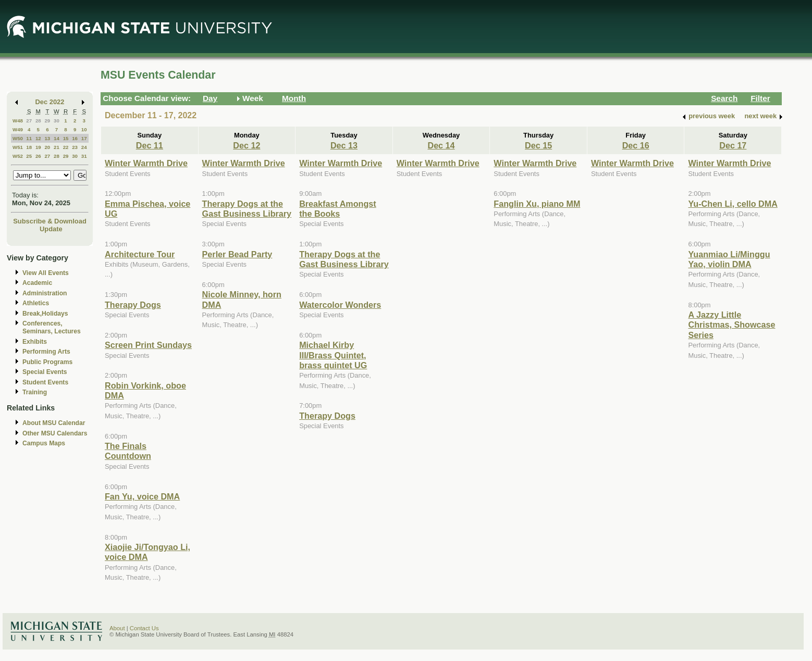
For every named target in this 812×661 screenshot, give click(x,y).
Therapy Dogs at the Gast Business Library (247, 209)
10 (84, 129)
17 (84, 138)
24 (84, 147)
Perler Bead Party (237, 254)
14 (57, 138)
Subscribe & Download (50, 221)
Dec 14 (441, 145)
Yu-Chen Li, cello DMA (733, 204)
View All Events (46, 273)
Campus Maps (44, 443)
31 (84, 156)
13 (47, 138)
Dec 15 (538, 145)
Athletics (36, 303)
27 (29, 121)
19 (38, 147)
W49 (18, 129)
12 (38, 138)
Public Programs (47, 362)
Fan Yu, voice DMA (142, 496)
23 (75, 147)
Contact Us (144, 628)
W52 (18, 156)
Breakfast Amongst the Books (338, 209)
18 (29, 147)
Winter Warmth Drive (146, 163)
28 (38, 121)
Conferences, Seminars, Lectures (52, 327)
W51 (18, 147)
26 (38, 156)
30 (57, 121)
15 (66, 138)
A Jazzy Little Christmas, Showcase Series (731, 325)
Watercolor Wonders (340, 305)
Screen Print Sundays (148, 345)
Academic (37, 283)
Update (51, 229)
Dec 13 (344, 145)
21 (57, 147)
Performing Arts (46, 352)
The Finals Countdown (128, 451)
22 (66, 147)
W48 (18, 121)
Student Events (45, 382)
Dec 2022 (50, 102)
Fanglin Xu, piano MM (537, 204)
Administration (45, 293)
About (117, 628)
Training (35, 392)
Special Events (45, 372)
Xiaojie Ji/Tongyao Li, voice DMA (147, 552)
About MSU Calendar (54, 423)
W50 (18, 138)
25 (29, 156)
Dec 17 (733, 145)
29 (47, 121)
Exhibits (35, 342)
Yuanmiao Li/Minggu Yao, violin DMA (729, 259)
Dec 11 (150, 145)
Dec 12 (247, 145)
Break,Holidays (45, 314)
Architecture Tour (140, 254)
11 (29, 138)
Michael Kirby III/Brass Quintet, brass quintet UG (333, 355)
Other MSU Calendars (55, 433)
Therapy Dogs (133, 305)
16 (75, 138)
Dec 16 (636, 145)
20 (47, 147)
